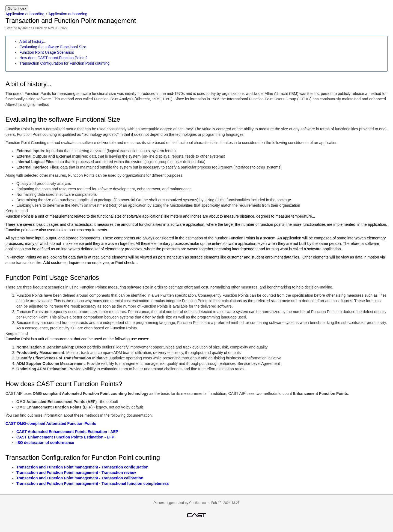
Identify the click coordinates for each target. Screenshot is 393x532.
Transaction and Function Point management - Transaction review (76, 473)
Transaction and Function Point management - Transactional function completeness (93, 483)
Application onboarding (25, 14)
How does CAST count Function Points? (53, 58)
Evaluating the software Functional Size (53, 47)
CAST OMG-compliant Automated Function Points (51, 423)
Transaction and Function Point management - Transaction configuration (82, 467)
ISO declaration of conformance (45, 443)
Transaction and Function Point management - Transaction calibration (80, 478)
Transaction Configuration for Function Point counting (64, 63)
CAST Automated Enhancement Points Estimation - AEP (67, 432)
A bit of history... (33, 41)
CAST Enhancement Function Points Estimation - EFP (65, 437)
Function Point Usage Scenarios (47, 52)
